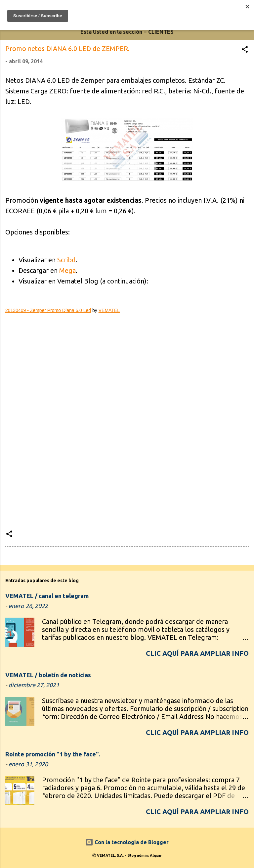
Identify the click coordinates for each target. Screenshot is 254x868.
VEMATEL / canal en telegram (47, 596)
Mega (67, 270)
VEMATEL (109, 310)
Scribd (66, 260)
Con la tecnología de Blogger (127, 842)
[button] (245, 50)
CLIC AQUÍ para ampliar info (197, 653)
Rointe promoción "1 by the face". (53, 754)
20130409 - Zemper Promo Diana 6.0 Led (48, 310)
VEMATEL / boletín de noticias (48, 675)
